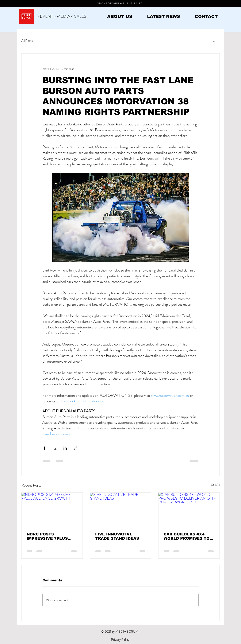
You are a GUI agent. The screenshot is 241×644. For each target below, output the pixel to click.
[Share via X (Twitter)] (55, 448)
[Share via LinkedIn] (65, 448)
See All (215, 485)
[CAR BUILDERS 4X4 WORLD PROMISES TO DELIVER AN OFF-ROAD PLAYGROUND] (189, 510)
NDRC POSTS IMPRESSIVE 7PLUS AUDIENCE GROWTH (48, 536)
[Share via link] (75, 448)
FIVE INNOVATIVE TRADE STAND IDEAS (117, 536)
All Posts (27, 41)
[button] (214, 41)
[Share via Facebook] (44, 448)
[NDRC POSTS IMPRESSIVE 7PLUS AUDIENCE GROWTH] (52, 510)
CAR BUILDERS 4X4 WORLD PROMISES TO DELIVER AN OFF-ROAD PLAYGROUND (188, 536)
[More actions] (196, 69)
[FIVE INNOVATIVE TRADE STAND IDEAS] (121, 510)
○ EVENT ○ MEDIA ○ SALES (61, 16)
